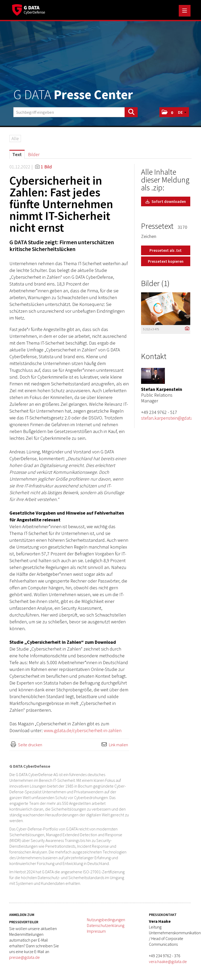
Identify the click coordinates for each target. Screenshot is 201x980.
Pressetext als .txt (166, 250)
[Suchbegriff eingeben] (76, 112)
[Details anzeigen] (186, 329)
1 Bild (46, 167)
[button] (167, 112)
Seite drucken (30, 745)
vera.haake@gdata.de (168, 961)
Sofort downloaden (166, 201)
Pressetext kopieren (166, 261)
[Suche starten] (131, 112)
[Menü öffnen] (185, 11)
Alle (15, 138)
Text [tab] (17, 154)
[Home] (30, 9)
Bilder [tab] (34, 154)
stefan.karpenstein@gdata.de (170, 418)
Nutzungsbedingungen (106, 920)
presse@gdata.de (24, 957)
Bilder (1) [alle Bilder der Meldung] (155, 283)
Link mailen (118, 745)
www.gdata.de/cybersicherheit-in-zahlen (83, 730)
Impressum (96, 931)
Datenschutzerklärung (106, 925)
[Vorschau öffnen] (166, 309)
